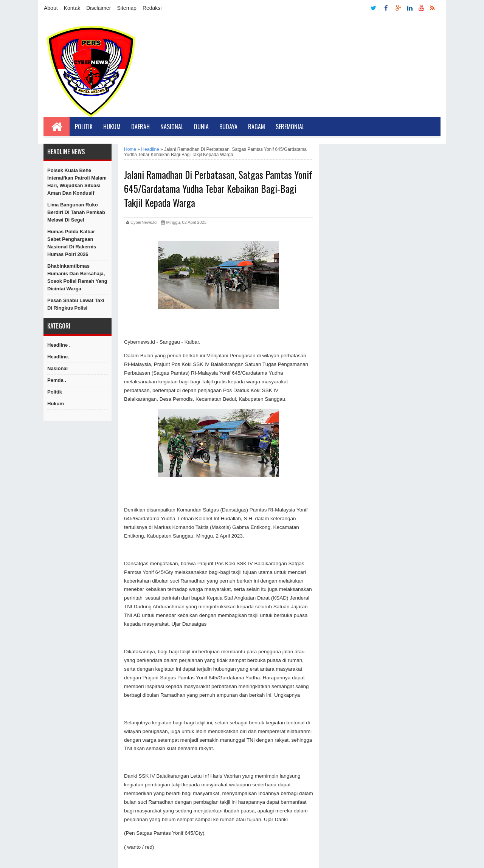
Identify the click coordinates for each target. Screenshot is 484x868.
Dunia (201, 127)
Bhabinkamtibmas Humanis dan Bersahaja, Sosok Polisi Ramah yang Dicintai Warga (77, 277)
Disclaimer (99, 8)
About (51, 8)
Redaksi (152, 8)
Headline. (58, 357)
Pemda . (57, 380)
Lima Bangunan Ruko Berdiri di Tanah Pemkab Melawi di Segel (76, 212)
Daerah (140, 127)
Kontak (72, 8)
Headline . (59, 345)
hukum (56, 404)
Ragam (257, 127)
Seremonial (290, 127)
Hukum (112, 127)
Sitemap (127, 8)
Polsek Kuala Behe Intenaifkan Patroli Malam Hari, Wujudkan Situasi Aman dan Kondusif (77, 182)
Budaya (228, 127)
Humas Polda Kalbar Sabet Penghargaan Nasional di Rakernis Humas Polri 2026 (72, 243)
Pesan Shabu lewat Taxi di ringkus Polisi (76, 304)
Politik (84, 127)
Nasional (172, 127)
